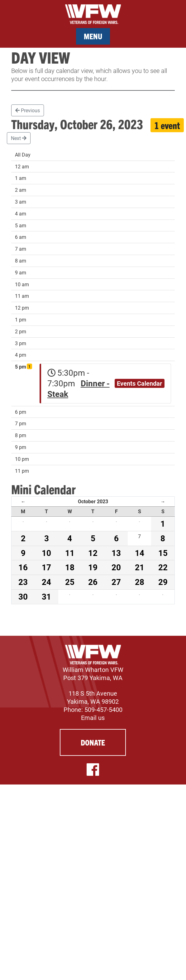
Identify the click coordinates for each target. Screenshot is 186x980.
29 (163, 582)
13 (116, 553)
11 (70, 553)
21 (140, 567)
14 (140, 553)
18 (70, 567)
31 (46, 596)
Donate (93, 742)
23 (23, 582)
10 (46, 553)
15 (163, 553)
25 (70, 582)
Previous (28, 110)
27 (116, 582)
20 (116, 567)
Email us (93, 717)
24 (46, 582)
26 (93, 582)
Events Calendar (139, 383)
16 (23, 567)
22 (163, 567)
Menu (93, 36)
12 (93, 553)
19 (93, 567)
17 (46, 567)
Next (19, 138)
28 (140, 582)
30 (23, 596)
